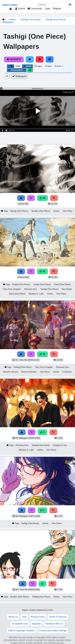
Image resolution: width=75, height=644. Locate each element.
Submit (20, 9)
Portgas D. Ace (60, 445)
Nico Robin (67, 289)
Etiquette (36, 624)
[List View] (18, 66)
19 (42, 354)
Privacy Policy (38, 617)
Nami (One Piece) (17, 294)
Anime (12, 20)
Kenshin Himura (11, 372)
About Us (13, 617)
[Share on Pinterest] (40, 59)
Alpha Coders (10, 5)
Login (47, 9)
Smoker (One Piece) (41, 211)
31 (42, 271)
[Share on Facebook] (50, 59)
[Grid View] (11, 66)
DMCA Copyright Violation (22, 631)
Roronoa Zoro (31, 289)
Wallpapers (20, 76)
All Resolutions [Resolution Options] (17, 70)
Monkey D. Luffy (36, 294)
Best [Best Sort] (49, 66)
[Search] (70, 5)
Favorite (14, 59)
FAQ (24, 617)
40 (42, 198)
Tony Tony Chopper (12, 289)
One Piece (68, 211)
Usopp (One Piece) (42, 284)
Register (57, 9)
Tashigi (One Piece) (31, 20)
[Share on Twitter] (30, 59)
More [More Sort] (59, 66)
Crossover (67, 372)
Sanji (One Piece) (62, 284)
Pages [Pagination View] (38, 66)
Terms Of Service (58, 617)
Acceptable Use (20, 624)
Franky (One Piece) (21, 284)
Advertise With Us (54, 624)
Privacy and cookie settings (53, 631)
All (7, 76)
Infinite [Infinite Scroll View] (27, 66)
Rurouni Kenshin (29, 372)
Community (35, 9)
